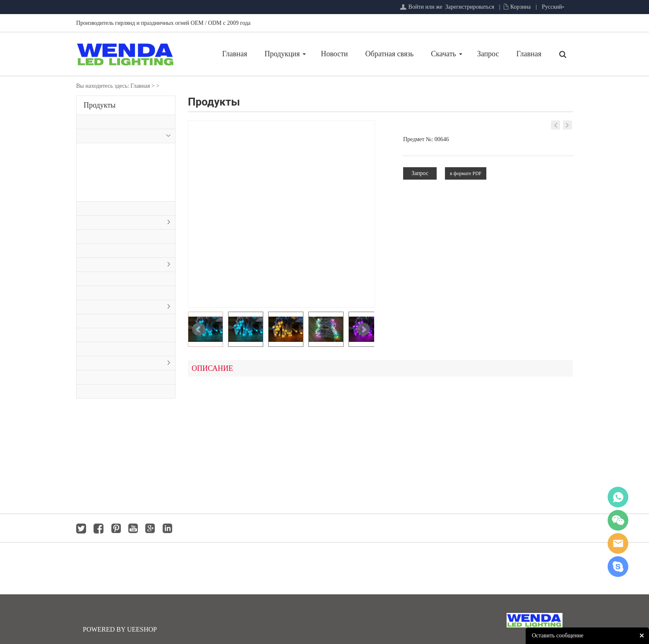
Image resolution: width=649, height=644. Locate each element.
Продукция (282, 54)
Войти (416, 7)
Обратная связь (390, 54)
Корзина (521, 7)
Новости (334, 54)
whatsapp (618, 497)
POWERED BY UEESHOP (120, 629)
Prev (199, 329)
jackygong (618, 543)
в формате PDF (466, 173)
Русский (552, 7)
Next (363, 329)
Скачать (443, 54)
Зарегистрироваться (470, 7)
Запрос (488, 54)
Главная (235, 54)
